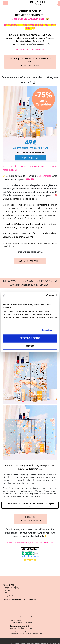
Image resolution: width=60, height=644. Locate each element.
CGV (12, 632)
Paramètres (47, 330)
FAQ (7, 593)
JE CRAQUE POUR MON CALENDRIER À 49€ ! (30, 62)
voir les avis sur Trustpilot (30, 556)
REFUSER (30, 346)
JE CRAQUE (30, 519)
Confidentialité (37, 634)
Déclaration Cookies (17, 634)
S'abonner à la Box (12, 587)
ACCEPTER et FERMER (30, 338)
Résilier (28, 634)
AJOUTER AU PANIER (30, 261)
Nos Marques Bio (11, 591)
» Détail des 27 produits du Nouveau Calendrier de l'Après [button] (30, 505)
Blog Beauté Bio (11, 596)
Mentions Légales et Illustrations (26, 632)
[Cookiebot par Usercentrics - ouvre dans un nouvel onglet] (46, 296)
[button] (5, 3)
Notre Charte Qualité (12, 589)
